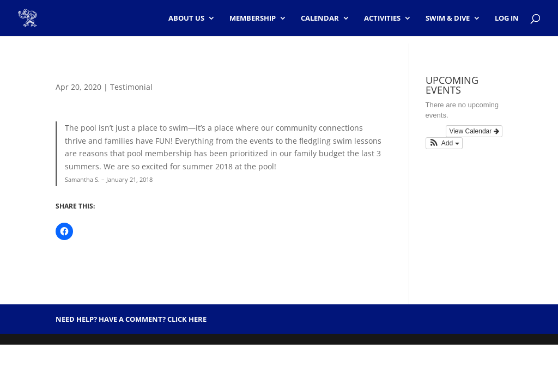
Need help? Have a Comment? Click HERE (131, 319)
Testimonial (131, 87)
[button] (444, 143)
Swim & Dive (448, 19)
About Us (186, 19)
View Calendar (474, 131)
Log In (507, 19)
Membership (253, 19)
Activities (382, 19)
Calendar (320, 19)
